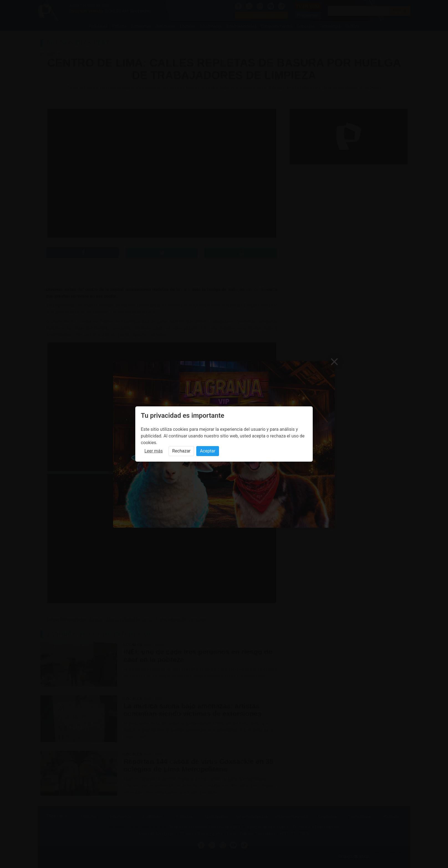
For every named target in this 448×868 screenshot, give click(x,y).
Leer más (154, 451)
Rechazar (181, 451)
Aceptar (208, 451)
